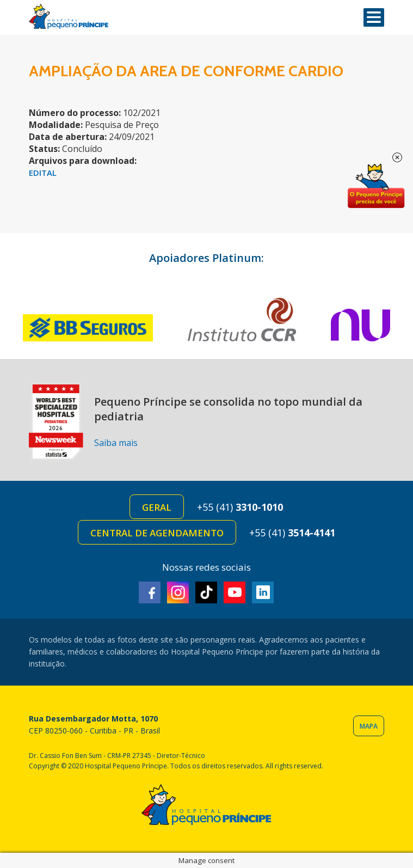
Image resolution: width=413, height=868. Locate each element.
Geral (157, 507)
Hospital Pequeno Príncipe (69, 17)
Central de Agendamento (157, 533)
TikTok (206, 592)
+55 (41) (240, 507)
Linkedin (263, 592)
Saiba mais (116, 443)
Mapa (369, 726)
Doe (376, 186)
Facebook (150, 592)
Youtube (235, 592)
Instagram (178, 592)
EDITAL (43, 173)
